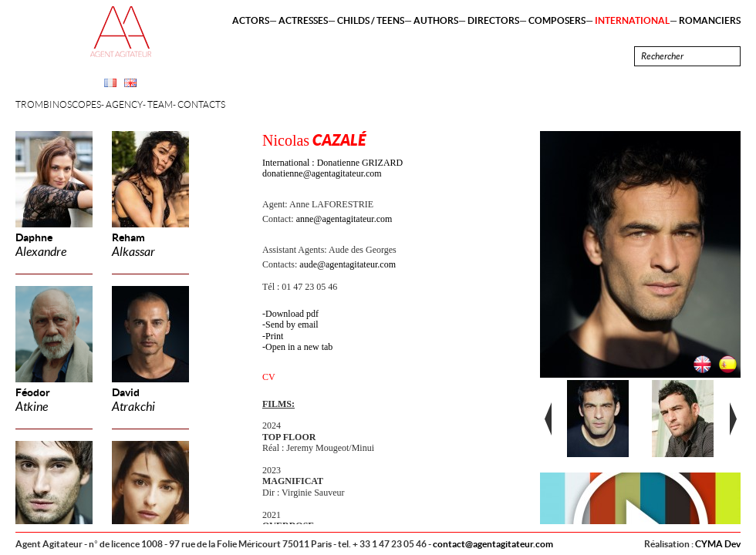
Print (274, 336)
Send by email (292, 325)
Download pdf (292, 314)
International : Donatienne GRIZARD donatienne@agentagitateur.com (332, 168)
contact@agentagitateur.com (493, 544)
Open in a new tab (299, 347)
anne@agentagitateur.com (344, 219)
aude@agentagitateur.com (348, 264)
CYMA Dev (718, 544)
